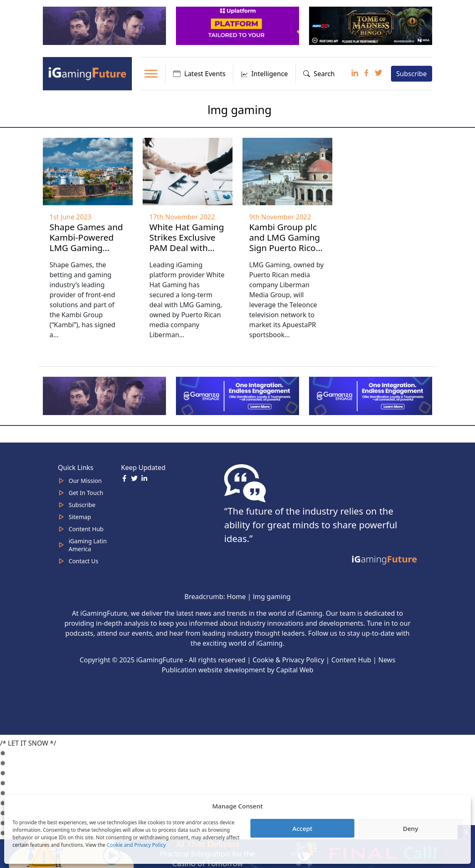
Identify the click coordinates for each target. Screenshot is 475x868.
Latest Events (199, 74)
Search (319, 74)
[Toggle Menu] (151, 73)
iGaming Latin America (88, 545)
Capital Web (295, 670)
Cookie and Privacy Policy (136, 845)
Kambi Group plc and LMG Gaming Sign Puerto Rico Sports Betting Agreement (285, 248)
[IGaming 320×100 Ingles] (238, 395)
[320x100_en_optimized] (238, 25)
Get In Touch (86, 493)
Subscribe (412, 74)
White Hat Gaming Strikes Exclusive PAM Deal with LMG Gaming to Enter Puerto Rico (187, 248)
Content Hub (86, 529)
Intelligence (264, 74)
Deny (411, 828)
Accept (302, 828)
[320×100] (105, 25)
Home (236, 597)
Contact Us (83, 561)
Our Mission (85, 481)
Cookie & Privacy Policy (288, 660)
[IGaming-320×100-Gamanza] (371, 395)
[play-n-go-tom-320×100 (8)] (371, 25)
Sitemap (80, 517)
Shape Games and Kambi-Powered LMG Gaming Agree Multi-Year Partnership (86, 248)
